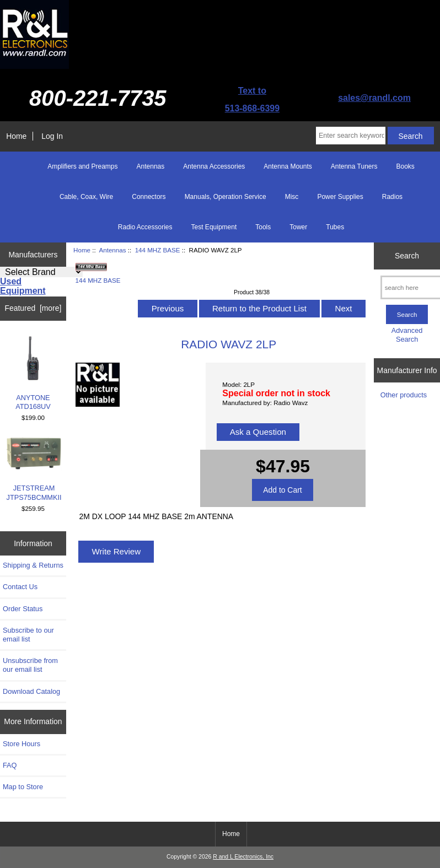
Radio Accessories (145, 227)
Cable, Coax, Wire (86, 197)
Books (405, 166)
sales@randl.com (374, 98)
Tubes (335, 227)
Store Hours (22, 744)
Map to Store (23, 787)
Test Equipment (214, 227)
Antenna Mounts (288, 166)
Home (16, 136)
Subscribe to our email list (28, 635)
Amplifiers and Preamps (82, 166)
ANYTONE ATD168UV (33, 373)
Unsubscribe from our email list (30, 665)
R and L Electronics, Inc (243, 857)
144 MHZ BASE (158, 250)
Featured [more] (33, 308)
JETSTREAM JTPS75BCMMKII (34, 469)
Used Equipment (23, 286)
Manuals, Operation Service (226, 197)
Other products (404, 395)
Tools (263, 227)
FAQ (10, 765)
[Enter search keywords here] (351, 136)
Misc (292, 197)
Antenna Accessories (214, 166)
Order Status (23, 609)
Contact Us (20, 587)
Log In (52, 136)
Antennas (113, 250)
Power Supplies (340, 197)
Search (407, 256)
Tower (298, 227)
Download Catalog (31, 691)
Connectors (149, 197)
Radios (392, 197)
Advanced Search (407, 335)
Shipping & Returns (33, 565)
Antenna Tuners (354, 166)
